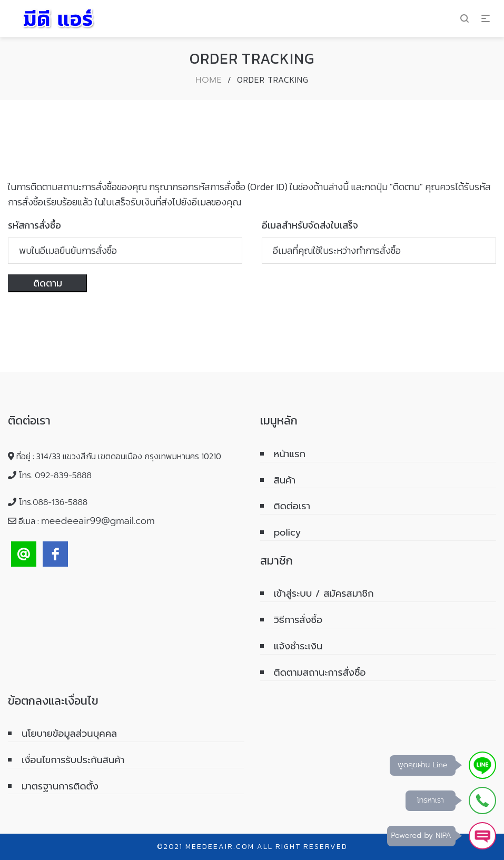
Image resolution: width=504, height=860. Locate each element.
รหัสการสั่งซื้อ (34, 225)
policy (288, 532)
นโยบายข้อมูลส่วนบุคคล (69, 734)
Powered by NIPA (421, 836)
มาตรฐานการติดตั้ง (60, 786)
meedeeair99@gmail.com (98, 521)
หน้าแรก (290, 454)
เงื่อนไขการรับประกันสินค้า (73, 760)
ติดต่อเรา (292, 506)
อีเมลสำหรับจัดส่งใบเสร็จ (310, 225)
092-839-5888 (63, 476)
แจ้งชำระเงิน (298, 646)
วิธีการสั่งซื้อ (298, 620)
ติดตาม (48, 283)
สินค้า (285, 480)
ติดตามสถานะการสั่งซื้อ (320, 673)
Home (209, 80)
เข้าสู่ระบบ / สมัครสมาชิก (324, 594)
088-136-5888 (60, 502)
